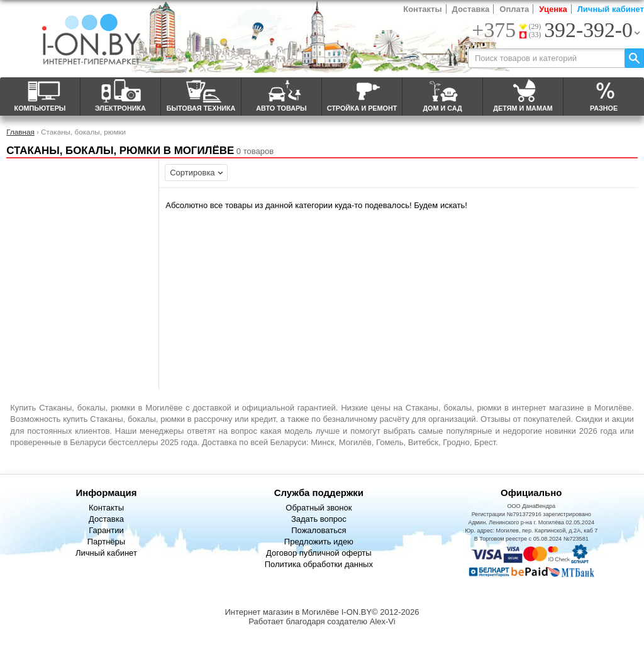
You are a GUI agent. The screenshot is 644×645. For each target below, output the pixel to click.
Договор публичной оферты (319, 553)
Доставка (471, 9)
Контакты (422, 9)
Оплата (514, 9)
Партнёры (106, 542)
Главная (20, 132)
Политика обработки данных (319, 564)
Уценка (553, 9)
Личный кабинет (611, 9)
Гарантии (106, 530)
